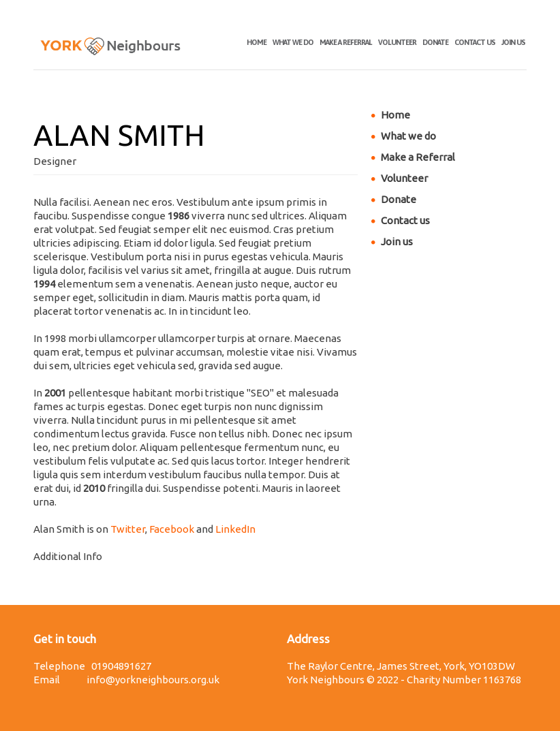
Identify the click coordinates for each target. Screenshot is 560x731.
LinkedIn (235, 529)
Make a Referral (346, 42)
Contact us (475, 42)
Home (256, 42)
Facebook (172, 529)
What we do (293, 42)
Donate (435, 42)
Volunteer (397, 42)
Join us (513, 42)
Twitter (128, 529)
